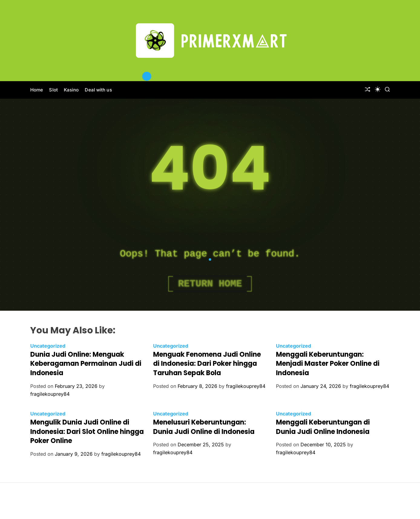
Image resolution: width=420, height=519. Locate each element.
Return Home (210, 284)
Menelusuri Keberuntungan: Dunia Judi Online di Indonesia (204, 427)
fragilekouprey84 (50, 394)
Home (37, 90)
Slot (53, 90)
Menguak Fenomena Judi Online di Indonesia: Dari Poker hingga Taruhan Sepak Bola (207, 364)
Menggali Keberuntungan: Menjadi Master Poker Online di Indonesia (328, 364)
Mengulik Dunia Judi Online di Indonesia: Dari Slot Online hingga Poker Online (87, 432)
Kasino (71, 90)
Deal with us (98, 90)
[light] (378, 89)
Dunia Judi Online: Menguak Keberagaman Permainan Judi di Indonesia (86, 364)
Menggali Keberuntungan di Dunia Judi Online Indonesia (323, 427)
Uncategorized (48, 346)
